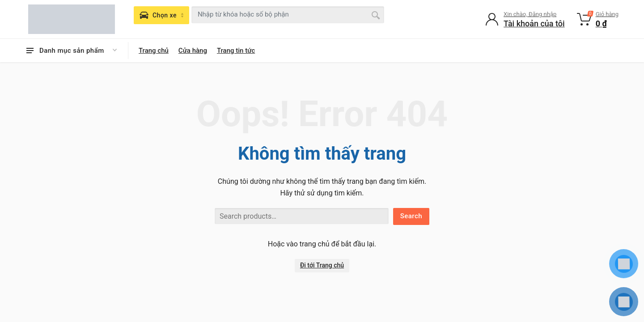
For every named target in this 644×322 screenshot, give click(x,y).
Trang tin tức (236, 51)
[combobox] (288, 15)
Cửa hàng (193, 51)
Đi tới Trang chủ (322, 265)
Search (411, 216)
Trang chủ (154, 51)
